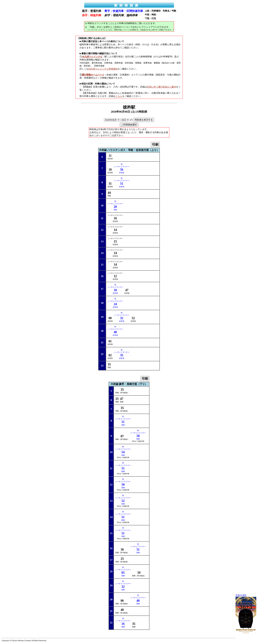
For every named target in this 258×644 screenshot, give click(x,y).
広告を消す (241, 595)
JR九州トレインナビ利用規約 (103, 69)
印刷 (155, 145)
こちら (119, 96)
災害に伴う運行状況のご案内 (161, 87)
